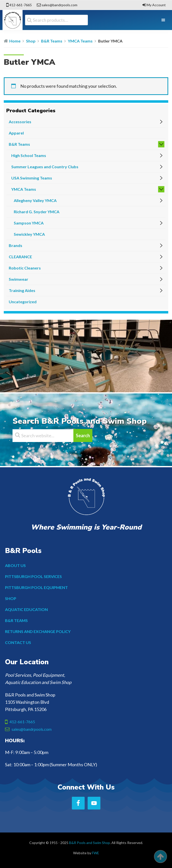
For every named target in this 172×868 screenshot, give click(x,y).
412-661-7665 (21, 5)
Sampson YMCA (29, 223)
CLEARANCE (20, 257)
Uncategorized (23, 302)
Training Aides (22, 290)
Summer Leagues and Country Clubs (45, 167)
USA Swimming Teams (32, 178)
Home (15, 41)
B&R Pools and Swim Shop (90, 843)
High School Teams (29, 155)
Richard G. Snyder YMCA (37, 212)
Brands (16, 245)
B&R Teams (52, 41)
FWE (96, 853)
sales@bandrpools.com (59, 5)
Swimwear (19, 279)
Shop (31, 41)
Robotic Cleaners (25, 268)
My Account (156, 5)
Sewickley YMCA (29, 234)
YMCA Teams (80, 41)
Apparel (16, 133)
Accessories (20, 122)
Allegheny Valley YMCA (35, 200)
